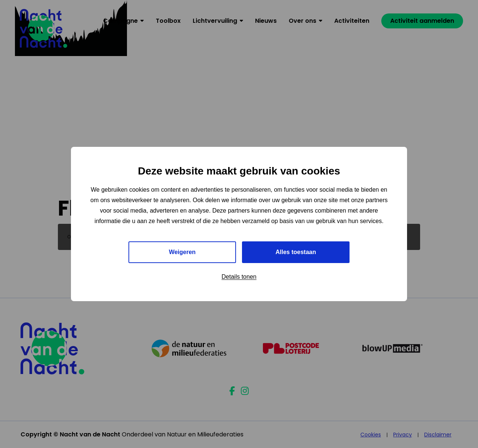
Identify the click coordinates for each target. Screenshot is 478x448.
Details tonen (239, 277)
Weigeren (182, 252)
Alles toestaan (296, 252)
